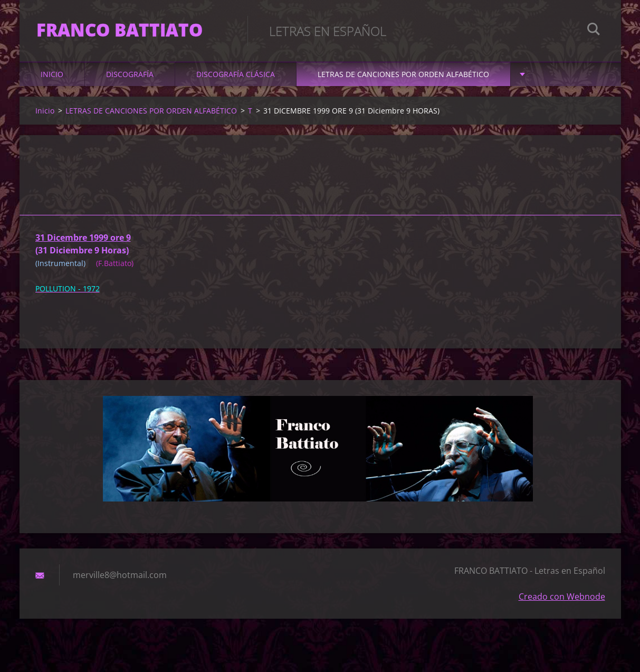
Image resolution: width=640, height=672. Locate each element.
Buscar (594, 31)
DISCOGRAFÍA (130, 80)
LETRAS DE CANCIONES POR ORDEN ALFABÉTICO (403, 80)
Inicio (52, 80)
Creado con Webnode (562, 602)
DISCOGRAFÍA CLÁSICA (236, 80)
